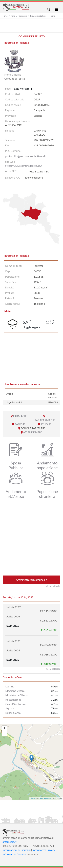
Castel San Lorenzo (16, 704)
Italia (13, 16)
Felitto (52, 16)
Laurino (10, 686)
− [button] (5, 733)
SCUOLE (46, 424)
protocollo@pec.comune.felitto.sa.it (25, 156)
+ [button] (5, 728)
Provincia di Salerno (38, 16)
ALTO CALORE (14, 125)
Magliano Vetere (15, 691)
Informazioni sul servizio (17, 850)
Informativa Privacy (44, 850)
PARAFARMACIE (45, 420)
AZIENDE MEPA (33, 432)
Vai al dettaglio (53, 586)
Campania (23, 16)
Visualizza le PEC (39, 171)
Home (5, 16)
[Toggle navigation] (49, 9)
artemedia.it (9, 842)
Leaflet (33, 798)
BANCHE (20, 424)
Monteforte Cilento (17, 695)
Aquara (10, 708)
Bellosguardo (13, 713)
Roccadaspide (13, 700)
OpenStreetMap (46, 798)
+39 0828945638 (44, 145)
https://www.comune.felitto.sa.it (24, 166)
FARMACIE (20, 416)
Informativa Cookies (14, 854)
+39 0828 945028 (44, 140)
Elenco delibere (34, 177)
